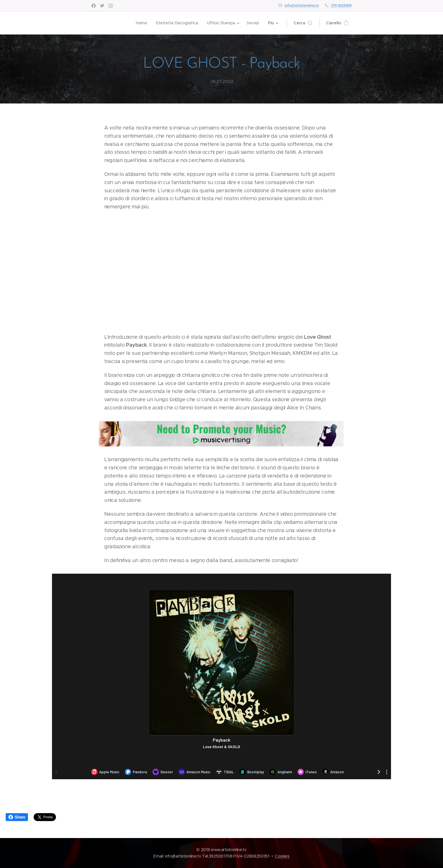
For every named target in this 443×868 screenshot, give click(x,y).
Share (17, 817)
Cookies (282, 856)
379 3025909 (341, 5)
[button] (303, 23)
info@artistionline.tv (302, 5)
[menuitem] (141, 23)
